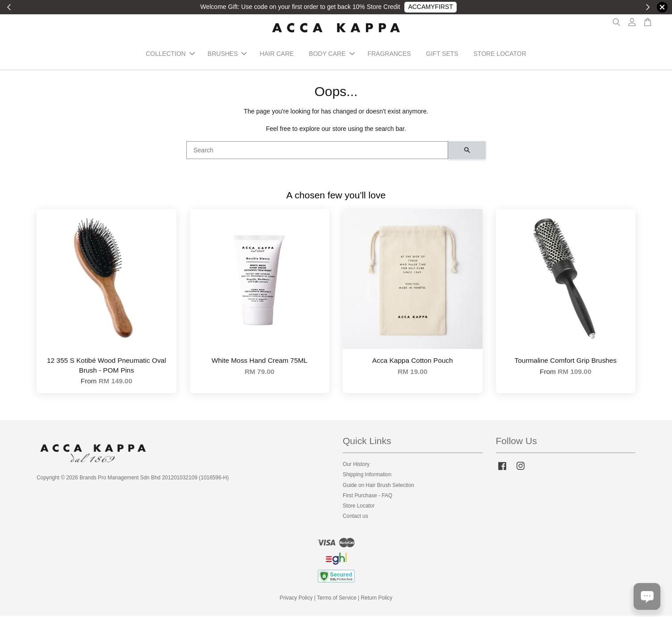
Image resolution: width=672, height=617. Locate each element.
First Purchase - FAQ (367, 497)
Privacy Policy (296, 599)
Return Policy (377, 599)
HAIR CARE (277, 55)
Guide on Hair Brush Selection (378, 487)
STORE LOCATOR (500, 55)
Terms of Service (337, 599)
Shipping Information (367, 476)
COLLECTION (170, 55)
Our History (356, 466)
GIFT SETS (442, 55)
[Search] (317, 151)
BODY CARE (332, 55)
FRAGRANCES (389, 55)
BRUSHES (227, 55)
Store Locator (359, 507)
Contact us (355, 517)
